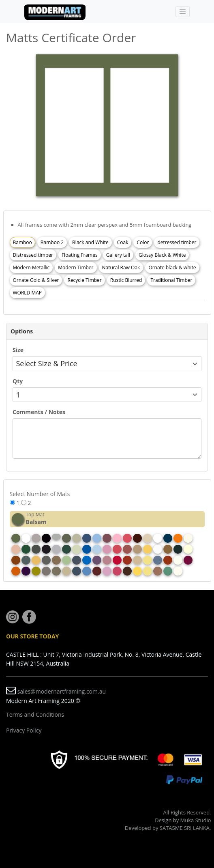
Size (18, 350)
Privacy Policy (24, 730)
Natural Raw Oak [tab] (121, 267)
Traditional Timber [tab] (171, 280)
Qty (18, 381)
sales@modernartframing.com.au (62, 691)
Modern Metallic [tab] (31, 267)
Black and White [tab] (90, 242)
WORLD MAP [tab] (28, 293)
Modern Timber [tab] (76, 267)
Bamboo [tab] (22, 242)
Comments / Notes (39, 412)
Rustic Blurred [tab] (126, 280)
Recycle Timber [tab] (84, 280)
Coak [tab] (123, 242)
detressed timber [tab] (177, 242)
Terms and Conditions (35, 714)
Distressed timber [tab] (33, 255)
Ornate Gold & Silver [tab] (36, 280)
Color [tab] (143, 242)
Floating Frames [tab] (80, 255)
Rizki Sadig (197, 835)
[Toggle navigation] (183, 12)
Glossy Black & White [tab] (162, 255)
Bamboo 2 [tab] (52, 242)
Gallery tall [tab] (118, 255)
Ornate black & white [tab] (172, 267)
